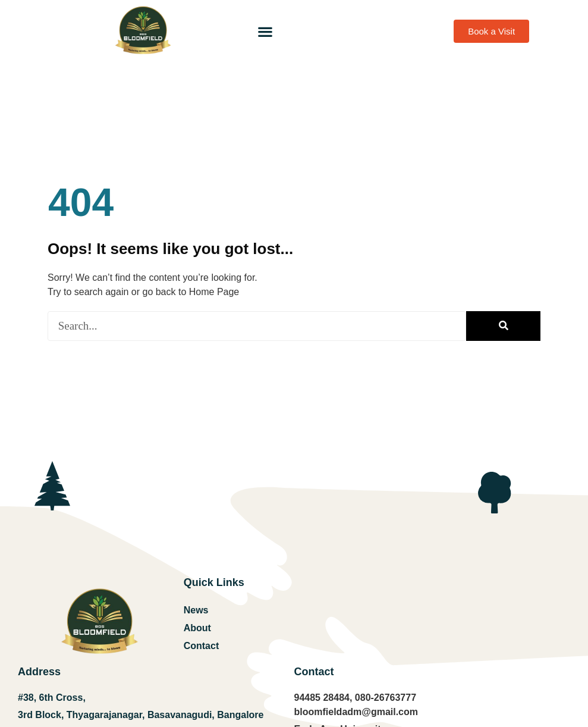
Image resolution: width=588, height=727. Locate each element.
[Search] (503, 326)
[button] (265, 31)
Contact (202, 646)
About (197, 628)
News (196, 610)
